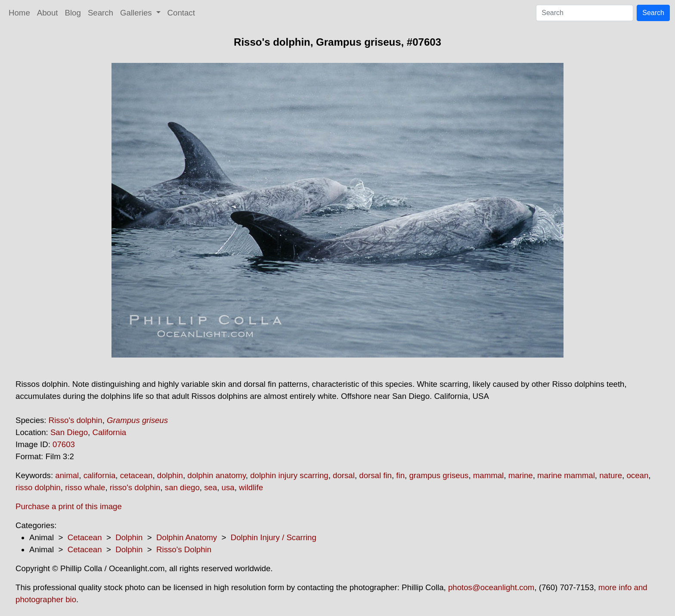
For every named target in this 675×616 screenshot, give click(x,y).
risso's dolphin (135, 487)
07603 (64, 444)
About (48, 13)
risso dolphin (38, 487)
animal (67, 475)
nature (611, 475)
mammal (489, 475)
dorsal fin (375, 475)
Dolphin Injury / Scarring (274, 537)
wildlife (251, 487)
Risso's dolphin (76, 420)
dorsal (344, 475)
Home (19, 13)
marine (521, 475)
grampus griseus (439, 475)
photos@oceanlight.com (491, 587)
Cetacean (85, 537)
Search (101, 13)
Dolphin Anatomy (187, 537)
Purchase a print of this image (69, 506)
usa (228, 487)
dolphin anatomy (217, 475)
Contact (181, 13)
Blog (73, 13)
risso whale (85, 487)
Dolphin (129, 537)
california (100, 475)
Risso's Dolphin (184, 549)
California (109, 432)
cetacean (136, 475)
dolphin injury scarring (289, 475)
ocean (637, 475)
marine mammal (566, 475)
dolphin (170, 475)
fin (400, 475)
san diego (182, 487)
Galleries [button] (137, 13)
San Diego (69, 432)
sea (211, 487)
